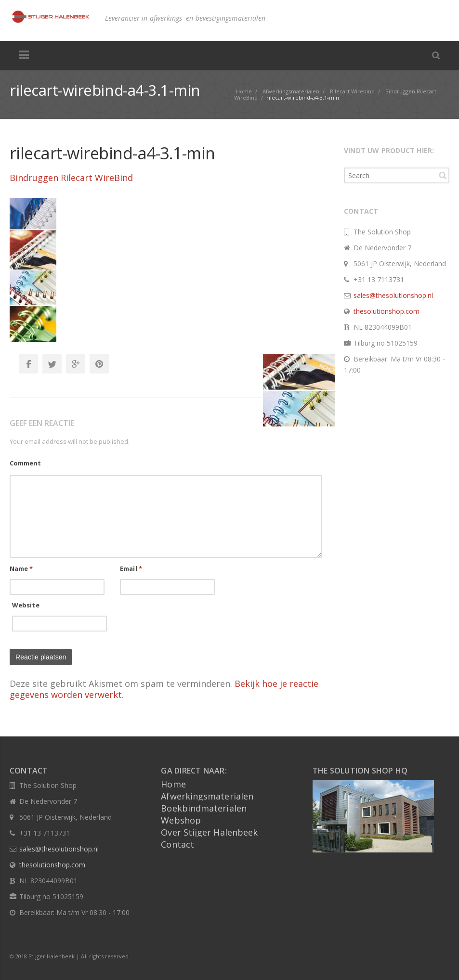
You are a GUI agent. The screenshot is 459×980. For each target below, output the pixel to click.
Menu (24, 55)
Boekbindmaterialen (204, 808)
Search (443, 175)
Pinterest (99, 364)
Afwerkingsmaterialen (207, 796)
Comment (25, 463)
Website (26, 605)
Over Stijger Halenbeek (209, 832)
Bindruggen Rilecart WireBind (71, 178)
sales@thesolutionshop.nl (393, 295)
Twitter (52, 364)
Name (21, 568)
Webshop (181, 820)
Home (173, 784)
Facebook (28, 364)
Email (131, 568)
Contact (177, 844)
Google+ (76, 364)
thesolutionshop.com (387, 311)
